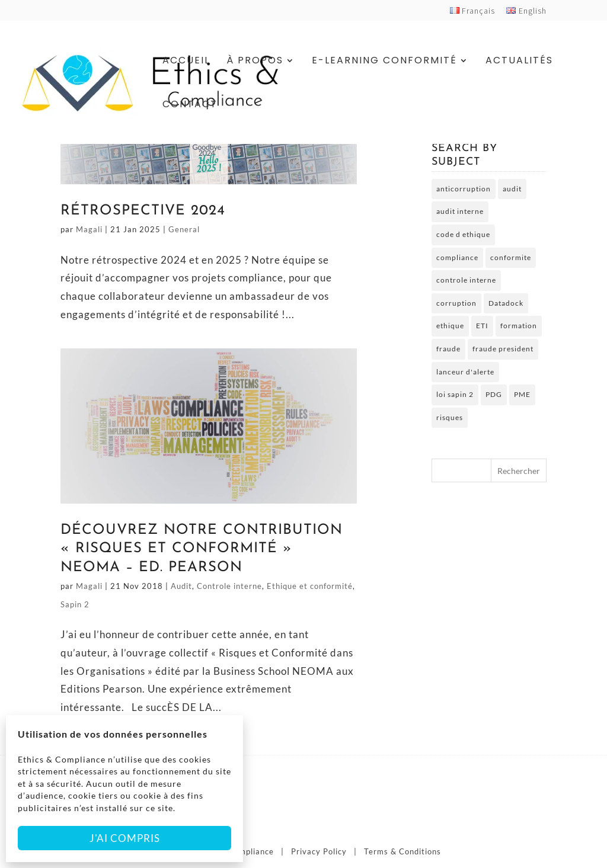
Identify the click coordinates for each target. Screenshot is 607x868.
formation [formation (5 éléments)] (519, 326)
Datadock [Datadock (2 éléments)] (506, 303)
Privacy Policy (319, 851)
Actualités (519, 62)
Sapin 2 (75, 604)
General (184, 229)
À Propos (255, 62)
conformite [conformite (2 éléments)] (511, 257)
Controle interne (229, 586)
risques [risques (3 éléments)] (450, 417)
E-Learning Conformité (384, 62)
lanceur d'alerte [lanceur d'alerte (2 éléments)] (465, 372)
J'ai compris (125, 838)
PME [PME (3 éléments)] (522, 394)
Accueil (186, 62)
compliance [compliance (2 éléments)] (457, 257)
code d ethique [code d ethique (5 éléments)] (463, 234)
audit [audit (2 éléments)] (512, 189)
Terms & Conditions (402, 851)
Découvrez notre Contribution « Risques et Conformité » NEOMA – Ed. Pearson (202, 549)
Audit (181, 586)
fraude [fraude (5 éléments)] (448, 349)
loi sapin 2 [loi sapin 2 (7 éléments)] (455, 394)
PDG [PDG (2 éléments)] (494, 394)
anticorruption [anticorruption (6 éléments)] (464, 189)
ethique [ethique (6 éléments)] (450, 326)
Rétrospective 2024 (143, 211)
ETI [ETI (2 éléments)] (482, 326)
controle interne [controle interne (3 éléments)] (466, 280)
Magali (89, 229)
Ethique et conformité (310, 586)
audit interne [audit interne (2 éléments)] (460, 211)
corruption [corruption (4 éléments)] (456, 303)
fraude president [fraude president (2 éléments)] (503, 349)
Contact (190, 105)
